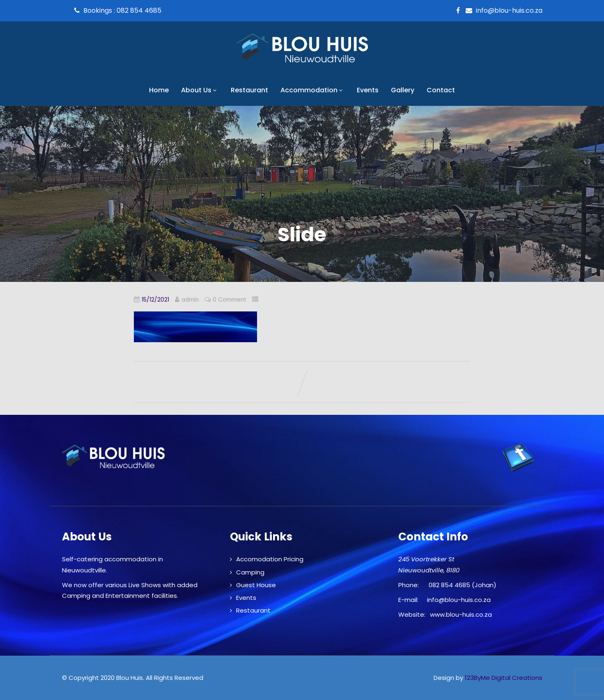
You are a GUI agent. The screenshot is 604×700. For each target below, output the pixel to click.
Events (368, 90)
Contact (441, 90)
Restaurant (249, 90)
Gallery (403, 90)
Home (159, 90)
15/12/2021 (155, 300)
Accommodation (312, 90)
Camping (250, 572)
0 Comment (230, 300)
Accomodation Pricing (270, 559)
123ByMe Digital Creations (504, 678)
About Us (200, 90)
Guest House (256, 585)
